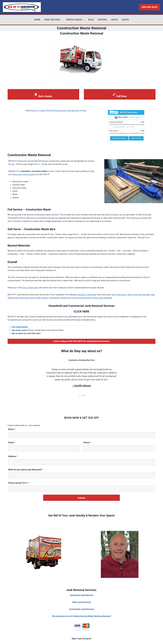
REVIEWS (102, 20)
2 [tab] (81, 395)
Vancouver (91, 295)
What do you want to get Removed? (26, 470)
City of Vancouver (30, 288)
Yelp (84, 111)
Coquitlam (81, 295)
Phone (87, 442)
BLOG (91, 20)
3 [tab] (84, 395)
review (43, 111)
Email (12, 442)
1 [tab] (79, 395)
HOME (37, 20)
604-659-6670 (150, 7)
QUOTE (125, 20)
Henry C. (34, 111)
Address (13, 456)
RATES (115, 20)
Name (12, 429)
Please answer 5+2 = (19, 483)
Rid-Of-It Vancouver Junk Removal (64, 111)
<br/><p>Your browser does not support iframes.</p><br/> (126, 126)
